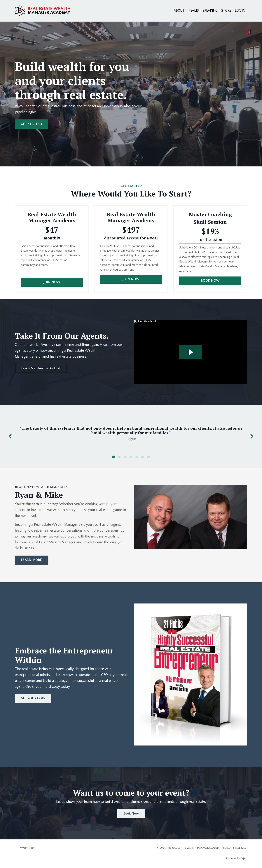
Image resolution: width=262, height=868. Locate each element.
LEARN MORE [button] (31, 560)
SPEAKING (210, 11)
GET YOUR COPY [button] (33, 698)
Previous (10, 436)
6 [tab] (143, 457)
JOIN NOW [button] (52, 282)
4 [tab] (131, 457)
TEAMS (194, 11)
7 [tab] (149, 457)
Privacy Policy (27, 848)
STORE (226, 11)
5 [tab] (137, 457)
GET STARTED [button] (31, 124)
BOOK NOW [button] (210, 281)
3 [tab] (125, 457)
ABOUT (179, 11)
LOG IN (240, 11)
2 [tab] (119, 457)
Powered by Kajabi (237, 859)
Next (252, 436)
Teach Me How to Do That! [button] (41, 368)
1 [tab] (113, 457)
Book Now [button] (131, 814)
